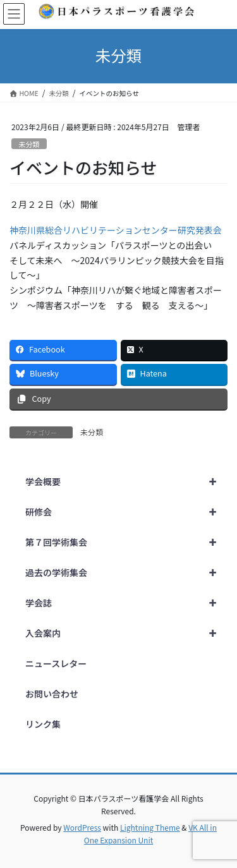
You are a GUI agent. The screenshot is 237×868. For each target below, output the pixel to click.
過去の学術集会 (126, 572)
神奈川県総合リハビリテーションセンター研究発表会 (116, 230)
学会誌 (126, 603)
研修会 (126, 512)
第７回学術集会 (126, 542)
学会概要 (126, 481)
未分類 (29, 144)
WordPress (82, 827)
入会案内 (126, 633)
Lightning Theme (150, 827)
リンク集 (43, 724)
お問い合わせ (52, 694)
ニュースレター (56, 663)
